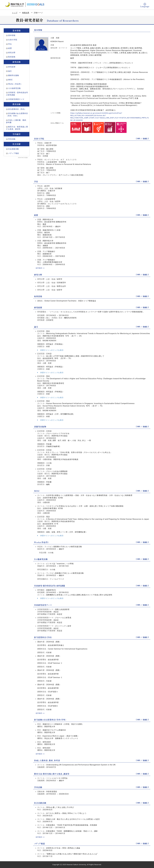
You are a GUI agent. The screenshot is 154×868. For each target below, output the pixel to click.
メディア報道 (14, 153)
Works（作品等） (15, 84)
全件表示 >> (40, 268)
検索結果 (26, 13)
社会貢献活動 (14, 149)
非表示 (145, 139)
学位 (10, 44)
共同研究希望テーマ (16, 99)
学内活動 (12, 139)
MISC (10, 80)
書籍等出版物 (14, 75)
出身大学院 (13, 40)
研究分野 (12, 53)
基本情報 (12, 35)
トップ (15, 13)
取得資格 (12, 57)
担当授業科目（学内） (17, 109)
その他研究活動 (14, 88)
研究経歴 (12, 67)
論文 (10, 71)
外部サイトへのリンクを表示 (50, 350)
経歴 (10, 48)
